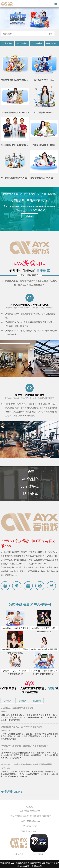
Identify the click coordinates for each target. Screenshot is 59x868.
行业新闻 (37, 701)
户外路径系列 (52, 43)
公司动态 (7, 701)
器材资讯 (22, 701)
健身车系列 (22, 43)
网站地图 (38, 866)
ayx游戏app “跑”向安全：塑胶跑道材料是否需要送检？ (24, 746)
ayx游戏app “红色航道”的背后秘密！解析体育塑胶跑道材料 (44, 672)
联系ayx (30, 216)
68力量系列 (37, 43)
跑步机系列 (7, 43)
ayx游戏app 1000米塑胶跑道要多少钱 (15, 630)
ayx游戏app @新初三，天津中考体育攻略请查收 (44, 630)
